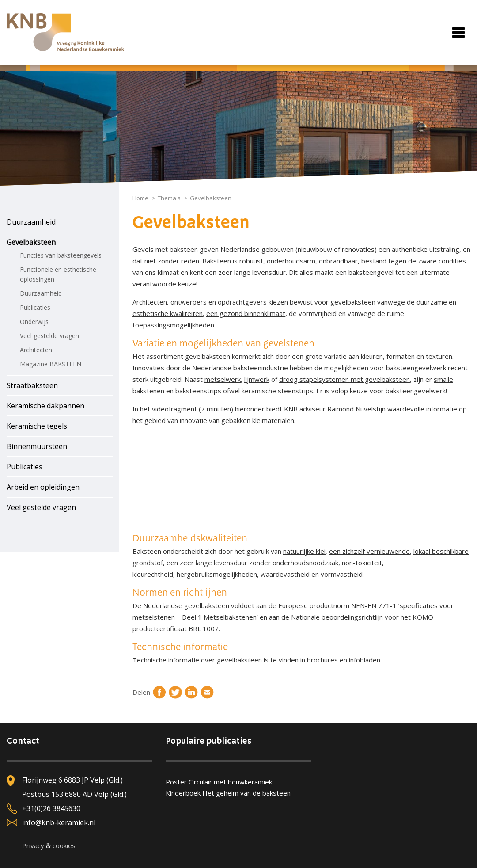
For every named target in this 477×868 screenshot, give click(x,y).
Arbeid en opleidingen (43, 487)
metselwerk (223, 379)
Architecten (36, 350)
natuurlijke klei (304, 551)
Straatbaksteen (32, 385)
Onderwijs (34, 322)
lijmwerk (257, 379)
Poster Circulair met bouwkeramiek (219, 782)
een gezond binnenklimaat (246, 313)
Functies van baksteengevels (61, 255)
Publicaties (35, 307)
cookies (64, 845)
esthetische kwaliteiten (168, 313)
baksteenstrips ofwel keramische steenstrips (244, 391)
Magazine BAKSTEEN (51, 364)
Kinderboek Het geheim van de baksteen (228, 793)
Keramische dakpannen (45, 406)
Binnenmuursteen (37, 446)
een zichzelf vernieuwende (369, 551)
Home (140, 198)
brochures (322, 660)
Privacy (33, 845)
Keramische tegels (37, 426)
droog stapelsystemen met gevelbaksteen (344, 379)
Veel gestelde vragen (49, 336)
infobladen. (365, 660)
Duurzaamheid (31, 222)
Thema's (169, 198)
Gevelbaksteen (31, 242)
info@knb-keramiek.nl (59, 822)
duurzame (432, 302)
